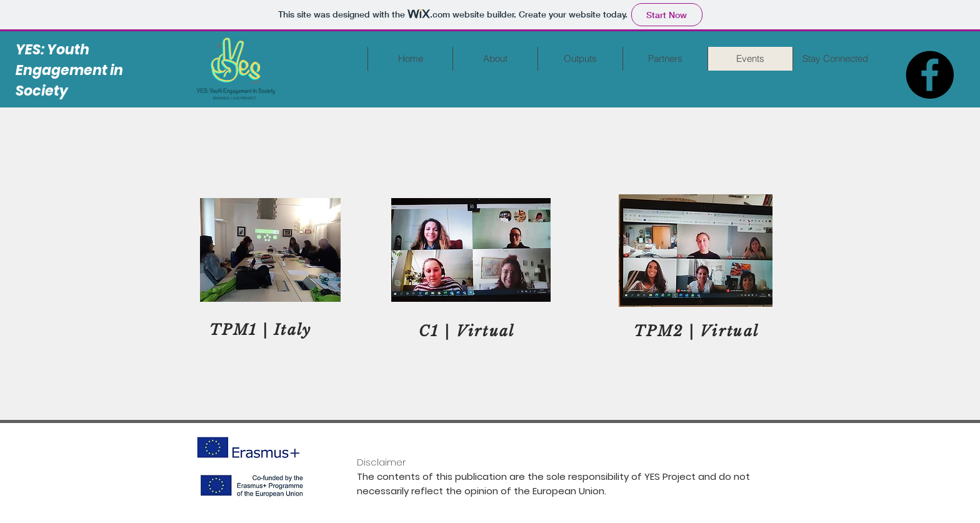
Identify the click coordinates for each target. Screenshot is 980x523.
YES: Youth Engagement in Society (69, 70)
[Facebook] (930, 75)
